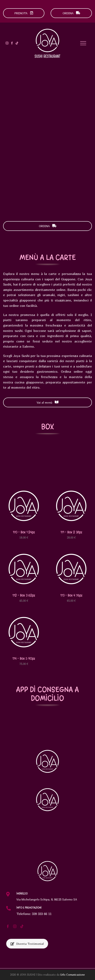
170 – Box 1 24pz (24, 532)
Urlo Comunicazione (73, 975)
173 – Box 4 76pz (71, 595)
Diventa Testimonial (27, 944)
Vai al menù (48, 402)
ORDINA (71, 13)
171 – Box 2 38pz (71, 532)
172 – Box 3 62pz (24, 595)
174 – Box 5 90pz (24, 658)
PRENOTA (24, 13)
